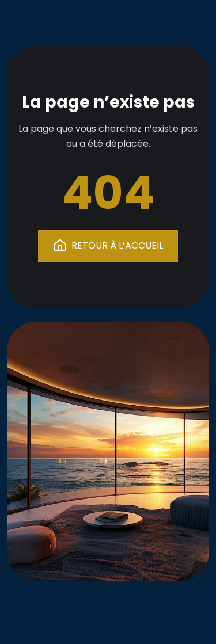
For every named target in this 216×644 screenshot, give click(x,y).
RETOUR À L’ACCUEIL (108, 246)
